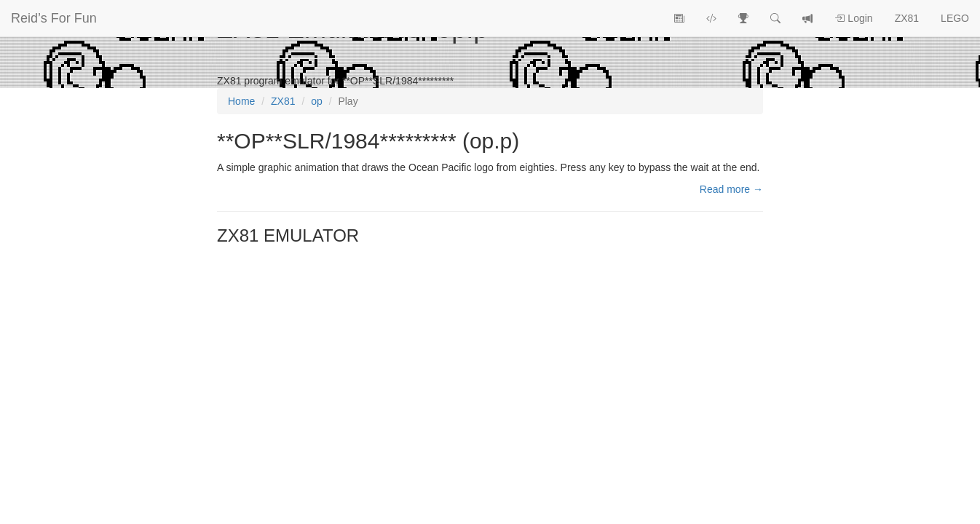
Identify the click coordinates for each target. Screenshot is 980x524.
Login (853, 18)
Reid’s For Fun (54, 18)
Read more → (731, 189)
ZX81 (907, 18)
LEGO (955, 18)
